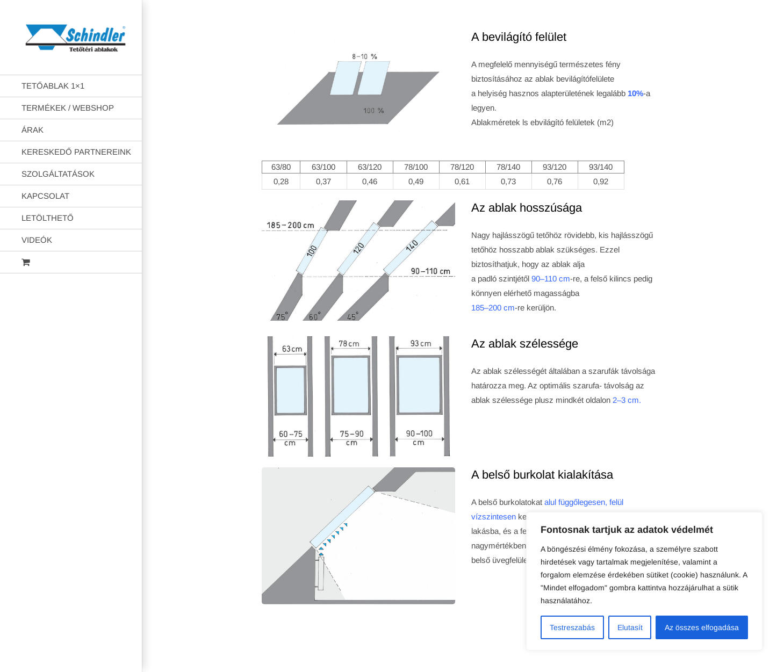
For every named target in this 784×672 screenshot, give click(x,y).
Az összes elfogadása (702, 627)
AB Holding (530, 655)
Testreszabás (572, 627)
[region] (644, 581)
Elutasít (630, 627)
